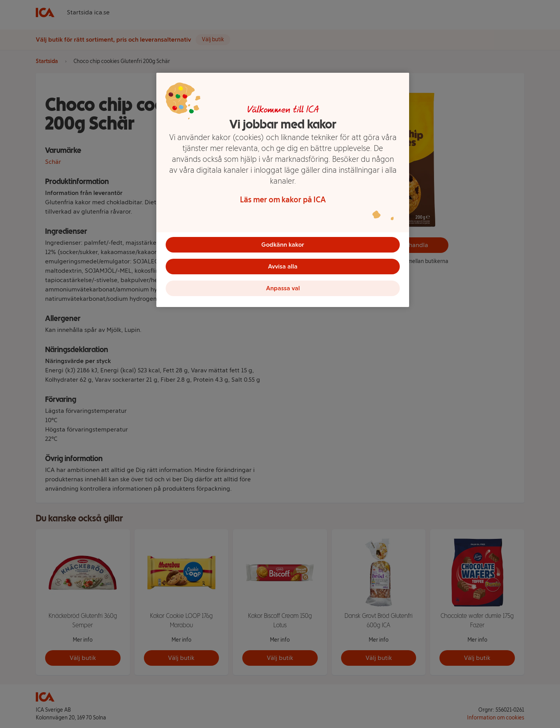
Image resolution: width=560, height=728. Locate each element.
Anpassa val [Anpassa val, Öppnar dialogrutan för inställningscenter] (283, 288)
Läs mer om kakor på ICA (283, 200)
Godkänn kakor (283, 245)
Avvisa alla (283, 266)
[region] (283, 190)
